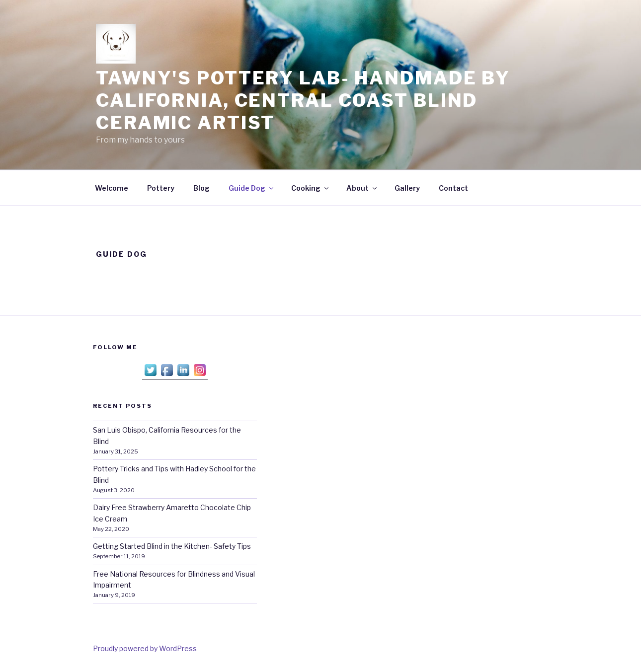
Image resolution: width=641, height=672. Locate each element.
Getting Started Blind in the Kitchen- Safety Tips (172, 546)
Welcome (112, 188)
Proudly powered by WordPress (145, 648)
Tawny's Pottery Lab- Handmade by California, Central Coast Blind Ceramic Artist (303, 100)
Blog (201, 188)
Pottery (161, 188)
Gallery (407, 188)
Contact (453, 188)
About (362, 188)
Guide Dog (252, 188)
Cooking (311, 188)
